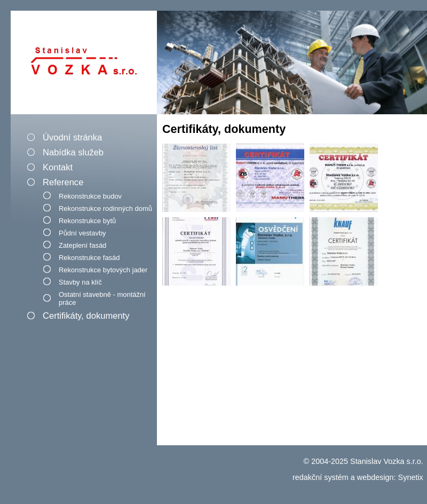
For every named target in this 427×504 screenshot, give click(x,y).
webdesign (375, 477)
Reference (63, 182)
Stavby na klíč (80, 282)
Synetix (411, 477)
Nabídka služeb (73, 152)
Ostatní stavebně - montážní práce (102, 298)
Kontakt (58, 167)
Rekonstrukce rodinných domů (105, 208)
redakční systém (321, 477)
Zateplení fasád (82, 245)
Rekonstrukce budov (90, 196)
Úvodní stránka (72, 137)
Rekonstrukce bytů (87, 221)
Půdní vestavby (82, 233)
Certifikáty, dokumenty (86, 316)
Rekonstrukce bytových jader (103, 270)
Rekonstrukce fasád (89, 258)
